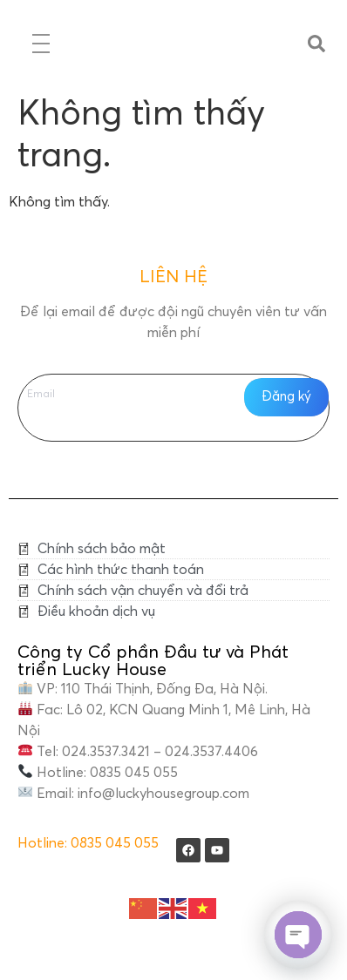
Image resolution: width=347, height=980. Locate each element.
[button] (316, 44)
